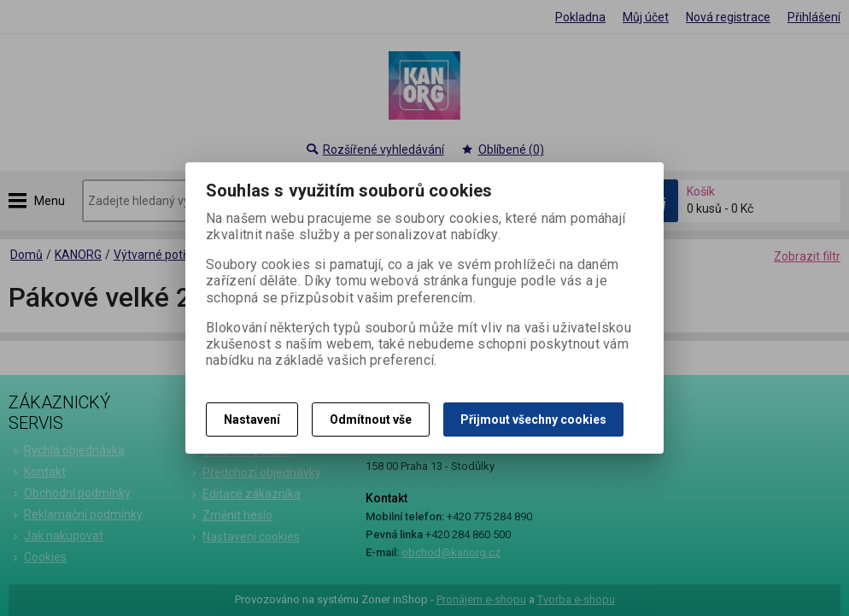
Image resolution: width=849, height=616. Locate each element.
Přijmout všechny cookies (533, 419)
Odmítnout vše (371, 419)
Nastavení (252, 419)
